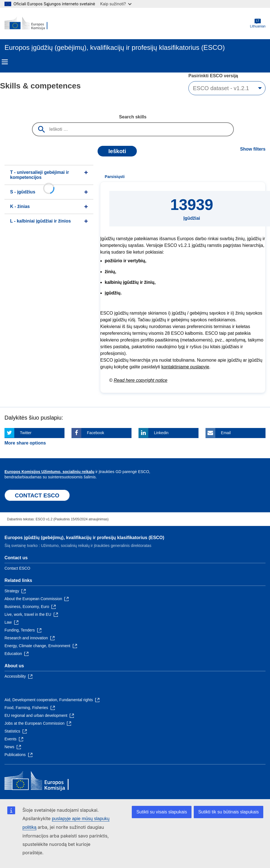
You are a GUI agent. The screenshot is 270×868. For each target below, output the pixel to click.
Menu (5, 62)
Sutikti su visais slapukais (162, 812)
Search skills (133, 117)
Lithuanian (258, 23)
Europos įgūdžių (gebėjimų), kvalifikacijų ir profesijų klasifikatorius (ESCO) (84, 538)
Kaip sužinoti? (116, 4)
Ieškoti (117, 151)
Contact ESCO (17, 568)
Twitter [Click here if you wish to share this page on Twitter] (26, 433)
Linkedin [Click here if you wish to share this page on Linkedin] (161, 433)
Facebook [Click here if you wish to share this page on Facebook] (95, 433)
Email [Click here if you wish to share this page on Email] (226, 433)
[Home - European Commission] (32, 24)
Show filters (253, 149)
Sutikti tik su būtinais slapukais (229, 812)
